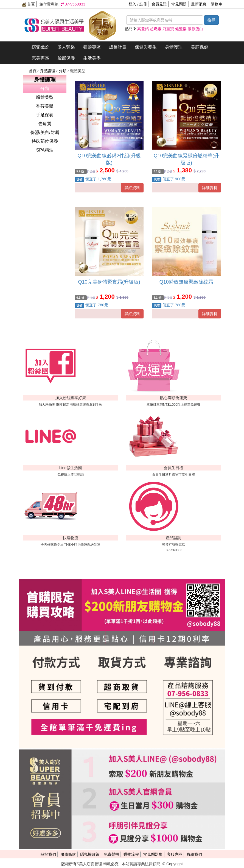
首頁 (29, 4)
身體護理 (174, 47)
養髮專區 (92, 47)
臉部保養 (66, 58)
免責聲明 (111, 854)
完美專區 (40, 58)
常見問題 (179, 4)
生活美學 (92, 58)
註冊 (143, 4)
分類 (63, 71)
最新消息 (199, 4)
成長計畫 (118, 47)
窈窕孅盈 (40, 47)
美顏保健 (200, 47)
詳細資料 (132, 188)
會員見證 (159, 4)
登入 (132, 4)
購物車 (217, 4)
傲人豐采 (66, 47)
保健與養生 (146, 47)
